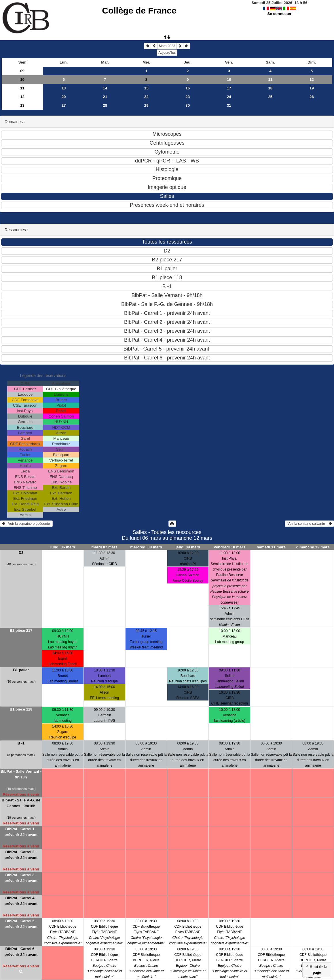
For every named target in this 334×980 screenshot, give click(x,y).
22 (146, 97)
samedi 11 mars (271, 547)
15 (146, 88)
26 (312, 97)
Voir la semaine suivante (309, 524)
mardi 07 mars (104, 547)
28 (105, 105)
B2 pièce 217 (21, 630)
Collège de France (139, 10)
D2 (21, 553)
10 (22, 80)
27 (64, 105)
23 (188, 97)
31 (229, 105)
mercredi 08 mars (146, 547)
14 (105, 88)
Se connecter (280, 14)
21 (105, 97)
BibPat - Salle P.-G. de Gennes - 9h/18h (21, 803)
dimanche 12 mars (313, 547)
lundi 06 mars (63, 547)
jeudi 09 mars (188, 547)
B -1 (21, 743)
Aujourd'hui (167, 53)
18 (270, 88)
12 (312, 80)
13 (64, 88)
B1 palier (21, 670)
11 (270, 80)
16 (188, 88)
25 (270, 97)
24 (229, 97)
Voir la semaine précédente (26, 524)
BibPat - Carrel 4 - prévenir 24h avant (21, 901)
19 (312, 88)
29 (146, 105)
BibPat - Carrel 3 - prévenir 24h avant (21, 878)
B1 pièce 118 (21, 709)
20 (64, 97)
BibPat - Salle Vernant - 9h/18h (21, 774)
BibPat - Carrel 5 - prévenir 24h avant (21, 924)
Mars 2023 (167, 46)
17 (229, 88)
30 (188, 105)
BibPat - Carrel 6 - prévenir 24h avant (21, 952)
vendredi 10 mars (229, 547)
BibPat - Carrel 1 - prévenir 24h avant (21, 832)
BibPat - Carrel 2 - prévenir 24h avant (21, 855)
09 (22, 71)
